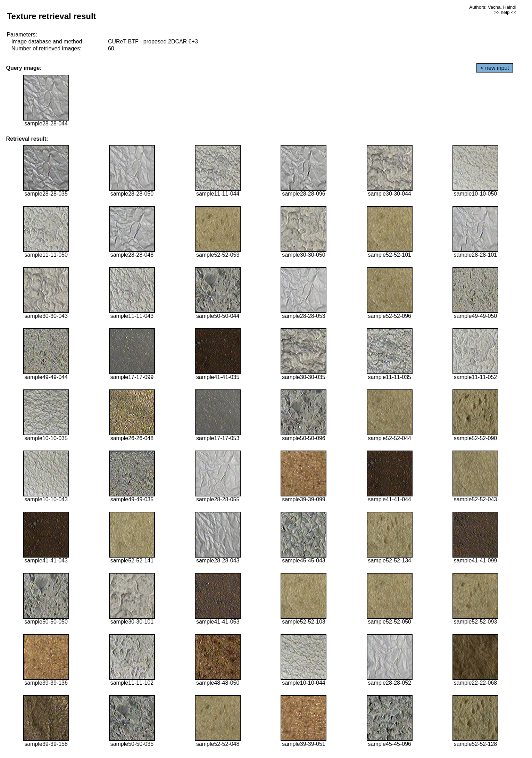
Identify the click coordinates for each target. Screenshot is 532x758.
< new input (495, 68)
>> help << (505, 12)
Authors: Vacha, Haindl (493, 7)
